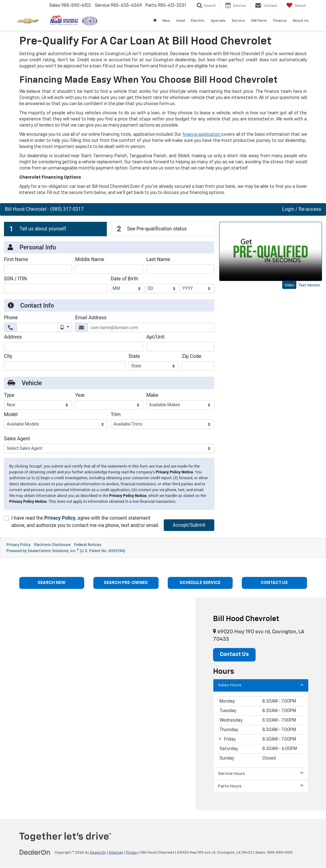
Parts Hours (261, 786)
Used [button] (180, 21)
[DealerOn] (35, 853)
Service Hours (261, 774)
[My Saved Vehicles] (296, 6)
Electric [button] (198, 21)
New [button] (166, 21)
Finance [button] (280, 21)
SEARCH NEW (52, 583)
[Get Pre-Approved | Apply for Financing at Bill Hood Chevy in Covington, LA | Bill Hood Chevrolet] (163, 387)
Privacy (132, 853)
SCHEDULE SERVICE (200, 583)
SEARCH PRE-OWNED (126, 583)
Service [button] (238, 21)
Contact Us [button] (235, 655)
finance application (202, 135)
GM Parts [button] (259, 21)
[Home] (155, 21)
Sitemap (116, 853)
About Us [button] (301, 21)
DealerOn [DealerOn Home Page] (98, 853)
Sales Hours (261, 685)
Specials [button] (218, 21)
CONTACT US (274, 583)
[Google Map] (98, 704)
